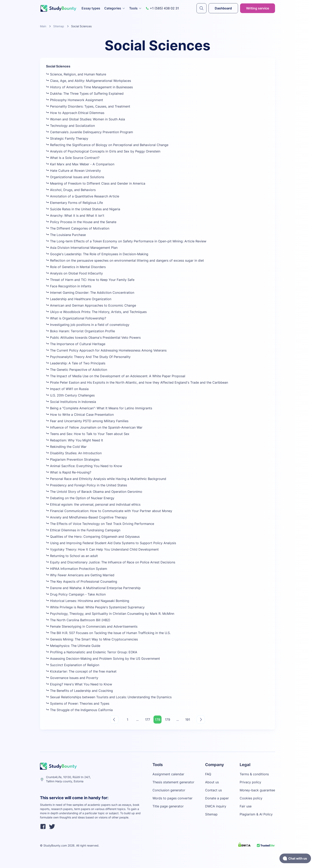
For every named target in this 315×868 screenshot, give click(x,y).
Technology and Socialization (70, 126)
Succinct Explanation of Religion (73, 665)
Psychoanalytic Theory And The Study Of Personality (88, 357)
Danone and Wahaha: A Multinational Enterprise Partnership (93, 588)
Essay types (91, 8)
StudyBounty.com (55, 845)
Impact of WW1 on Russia (67, 389)
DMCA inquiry (216, 806)
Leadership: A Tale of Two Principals (76, 363)
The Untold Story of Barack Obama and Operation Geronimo (94, 492)
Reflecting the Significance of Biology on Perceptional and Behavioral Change (107, 145)
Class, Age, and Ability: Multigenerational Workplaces (88, 81)
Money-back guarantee (257, 790)
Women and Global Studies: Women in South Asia (85, 119)
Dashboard (223, 8)
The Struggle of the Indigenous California (79, 710)
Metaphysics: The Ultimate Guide (73, 646)
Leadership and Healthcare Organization (79, 299)
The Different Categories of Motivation (78, 228)
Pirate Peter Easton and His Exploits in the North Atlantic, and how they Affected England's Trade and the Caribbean (137, 382)
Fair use (246, 806)
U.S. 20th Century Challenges (70, 395)
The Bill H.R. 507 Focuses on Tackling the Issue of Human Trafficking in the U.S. (108, 633)
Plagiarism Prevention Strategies (73, 459)
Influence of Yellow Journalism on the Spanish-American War (94, 427)
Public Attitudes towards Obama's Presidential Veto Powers (93, 337)
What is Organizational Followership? (76, 318)
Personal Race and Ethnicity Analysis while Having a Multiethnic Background (106, 479)
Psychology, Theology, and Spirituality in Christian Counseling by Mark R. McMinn (110, 614)
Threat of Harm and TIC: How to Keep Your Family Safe (90, 280)
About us (212, 782)
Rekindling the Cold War (66, 447)
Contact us (213, 790)
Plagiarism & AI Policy (256, 814)
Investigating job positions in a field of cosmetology (88, 325)
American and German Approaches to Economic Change (91, 305)
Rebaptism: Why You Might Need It (75, 440)
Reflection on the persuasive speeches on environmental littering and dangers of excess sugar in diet (125, 260)
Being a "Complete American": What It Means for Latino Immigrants (99, 408)
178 (158, 720)
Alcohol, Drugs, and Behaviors (71, 190)
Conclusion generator (169, 790)
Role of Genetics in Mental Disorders (76, 267)
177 (148, 720)
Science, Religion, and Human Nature (76, 74)
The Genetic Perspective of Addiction (77, 370)
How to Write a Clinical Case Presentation (80, 415)
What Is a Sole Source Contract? (73, 158)
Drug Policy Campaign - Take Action (76, 594)
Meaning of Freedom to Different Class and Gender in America (96, 183)
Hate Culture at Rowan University (73, 171)
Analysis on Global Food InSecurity (74, 273)
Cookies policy (251, 798)
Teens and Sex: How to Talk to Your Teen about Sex (88, 434)
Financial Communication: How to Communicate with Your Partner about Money (109, 511)
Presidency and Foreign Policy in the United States (86, 485)
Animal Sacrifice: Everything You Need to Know (84, 466)
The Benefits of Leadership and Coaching (79, 691)
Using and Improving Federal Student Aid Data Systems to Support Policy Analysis (111, 543)
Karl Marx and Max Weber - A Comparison (80, 164)
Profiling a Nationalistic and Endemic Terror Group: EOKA (92, 652)
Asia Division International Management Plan (82, 248)
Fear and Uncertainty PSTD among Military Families (87, 421)
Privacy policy (250, 782)
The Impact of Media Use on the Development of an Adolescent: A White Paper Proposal (116, 376)
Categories (115, 8)
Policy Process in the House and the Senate (81, 222)
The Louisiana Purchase (66, 235)
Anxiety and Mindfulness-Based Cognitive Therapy (86, 517)
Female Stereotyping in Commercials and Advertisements (92, 626)
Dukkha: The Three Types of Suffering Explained (85, 94)
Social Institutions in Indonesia (71, 402)
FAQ (208, 774)
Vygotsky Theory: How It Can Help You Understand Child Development (102, 549)
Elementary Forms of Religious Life (74, 203)
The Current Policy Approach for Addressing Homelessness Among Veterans (106, 350)
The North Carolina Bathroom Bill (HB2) (78, 620)
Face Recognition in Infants (69, 286)
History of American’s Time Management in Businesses (89, 87)
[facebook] (43, 827)
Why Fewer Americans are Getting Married (80, 575)
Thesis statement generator (173, 782)
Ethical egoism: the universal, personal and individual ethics (93, 504)
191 (188, 720)
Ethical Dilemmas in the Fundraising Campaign (83, 530)
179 (168, 720)
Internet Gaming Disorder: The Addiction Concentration (90, 293)
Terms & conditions (254, 774)
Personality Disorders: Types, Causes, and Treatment (88, 106)
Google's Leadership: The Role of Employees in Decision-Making (97, 254)
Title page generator (168, 806)
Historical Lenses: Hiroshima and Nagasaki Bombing (88, 601)
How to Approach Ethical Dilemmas (75, 113)
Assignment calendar (168, 774)
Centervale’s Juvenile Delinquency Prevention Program (89, 132)
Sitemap (59, 26)
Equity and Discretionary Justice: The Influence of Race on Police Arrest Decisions (111, 562)
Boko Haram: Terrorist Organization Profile (80, 331)
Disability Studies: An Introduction (74, 453)
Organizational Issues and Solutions (75, 177)
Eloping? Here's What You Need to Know (79, 684)
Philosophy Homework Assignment (75, 100)
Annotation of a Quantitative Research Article (83, 196)
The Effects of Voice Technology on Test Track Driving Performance (100, 524)
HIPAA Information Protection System (77, 569)
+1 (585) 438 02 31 (162, 8)
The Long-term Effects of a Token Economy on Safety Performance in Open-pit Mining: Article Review (126, 241)
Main (43, 26)
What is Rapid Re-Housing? (69, 472)
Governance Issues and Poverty (72, 678)
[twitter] (52, 827)
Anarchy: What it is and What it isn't (75, 215)
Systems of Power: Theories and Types (78, 703)
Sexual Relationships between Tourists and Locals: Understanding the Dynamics (109, 697)
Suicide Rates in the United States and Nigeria (83, 209)
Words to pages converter (172, 798)
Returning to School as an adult (72, 556)
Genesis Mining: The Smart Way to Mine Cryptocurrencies (92, 639)
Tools (135, 8)
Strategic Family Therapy (67, 138)
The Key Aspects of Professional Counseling (82, 581)
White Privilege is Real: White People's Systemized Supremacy (95, 607)
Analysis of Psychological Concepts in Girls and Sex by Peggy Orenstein (103, 151)
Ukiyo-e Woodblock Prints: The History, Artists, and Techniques (96, 312)
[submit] (201, 8)
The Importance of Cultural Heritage (76, 344)
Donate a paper (217, 798)
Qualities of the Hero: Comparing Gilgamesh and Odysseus (93, 537)
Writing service (258, 8)
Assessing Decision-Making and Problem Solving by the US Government (103, 659)
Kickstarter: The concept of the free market (81, 671)
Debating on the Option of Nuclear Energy (80, 498)
